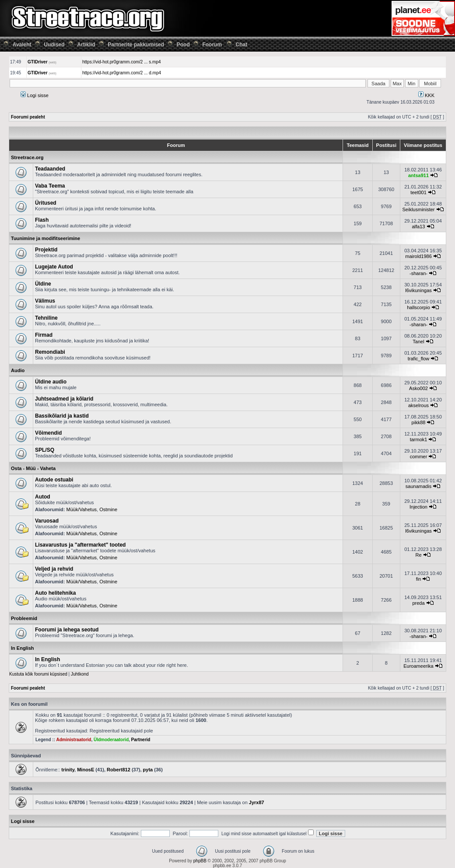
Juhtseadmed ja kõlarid (64, 399)
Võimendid (48, 433)
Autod (43, 497)
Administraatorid (73, 740)
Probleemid (24, 618)
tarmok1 (419, 439)
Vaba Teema (50, 186)
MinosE (86, 770)
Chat (242, 45)
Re (418, 555)
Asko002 (418, 388)
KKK (426, 95)
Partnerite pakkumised (136, 45)
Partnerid (141, 740)
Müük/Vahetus (82, 509)
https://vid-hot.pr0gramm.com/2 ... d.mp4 (122, 73)
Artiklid (86, 45)
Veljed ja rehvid (54, 569)
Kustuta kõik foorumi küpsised (38, 674)
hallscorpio (418, 307)
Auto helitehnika (55, 593)
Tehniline (46, 318)
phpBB (200, 861)
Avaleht (22, 45)
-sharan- (418, 273)
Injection (418, 507)
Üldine (43, 284)
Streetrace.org (27, 157)
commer (419, 457)
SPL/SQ (45, 450)
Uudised (54, 45)
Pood (183, 45)
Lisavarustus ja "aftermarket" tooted (80, 545)
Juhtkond (80, 674)
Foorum (212, 45)
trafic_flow (419, 359)
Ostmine (108, 509)
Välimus (45, 301)
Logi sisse (35, 95)
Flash (42, 220)
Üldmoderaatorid (111, 740)
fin (419, 579)
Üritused (46, 203)
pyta (148, 770)
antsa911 (418, 175)
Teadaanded (50, 169)
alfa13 (419, 227)
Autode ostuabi (54, 480)
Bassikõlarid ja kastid (62, 416)
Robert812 (119, 770)
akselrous (418, 405)
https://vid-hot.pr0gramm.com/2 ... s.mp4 (122, 62)
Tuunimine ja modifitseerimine (45, 238)
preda (418, 603)
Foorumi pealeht (28, 117)
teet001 (418, 192)
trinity (68, 770)
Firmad (44, 335)
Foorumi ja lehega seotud (67, 630)
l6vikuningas (418, 290)
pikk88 (419, 422)
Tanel (418, 342)
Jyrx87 (257, 802)
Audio (18, 370)
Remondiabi (50, 352)
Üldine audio (51, 382)
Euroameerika (418, 666)
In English (23, 648)
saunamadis (418, 486)
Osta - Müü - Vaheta (33, 468)
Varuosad (47, 521)
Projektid (46, 250)
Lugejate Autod (54, 267)
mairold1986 (418, 256)
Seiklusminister (419, 209)
